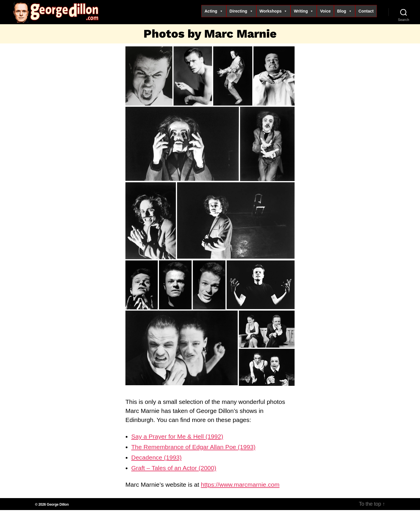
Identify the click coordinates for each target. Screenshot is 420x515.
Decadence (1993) (156, 462)
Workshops (274, 13)
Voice (325, 13)
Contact (366, 13)
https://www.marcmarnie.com (240, 489)
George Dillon (58, 509)
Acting (214, 13)
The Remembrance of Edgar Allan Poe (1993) (193, 452)
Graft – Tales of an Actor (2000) (174, 473)
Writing (304, 13)
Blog (345, 13)
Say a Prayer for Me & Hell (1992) (177, 441)
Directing (241, 13)
